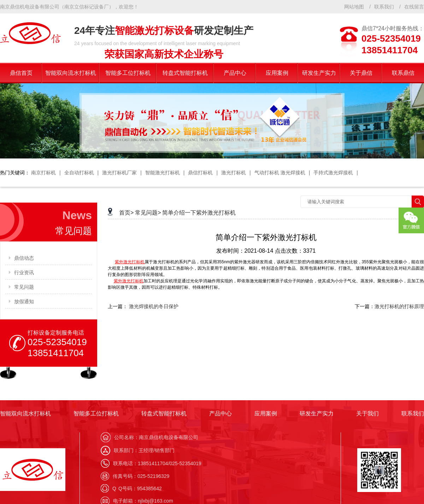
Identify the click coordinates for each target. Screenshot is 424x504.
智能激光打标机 (163, 173)
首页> (126, 213)
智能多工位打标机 (96, 413)
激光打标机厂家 (119, 173)
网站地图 (354, 7)
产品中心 (220, 413)
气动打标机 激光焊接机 (280, 173)
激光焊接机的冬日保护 (154, 306)
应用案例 (266, 413)
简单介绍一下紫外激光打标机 (199, 213)
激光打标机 (234, 173)
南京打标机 (43, 173)
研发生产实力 (317, 413)
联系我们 (384, 7)
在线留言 (414, 7)
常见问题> (148, 213)
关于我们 (367, 413)
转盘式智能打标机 (164, 413)
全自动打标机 (79, 173)
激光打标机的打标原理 (399, 306)
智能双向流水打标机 (25, 413)
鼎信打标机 (200, 173)
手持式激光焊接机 (333, 173)
